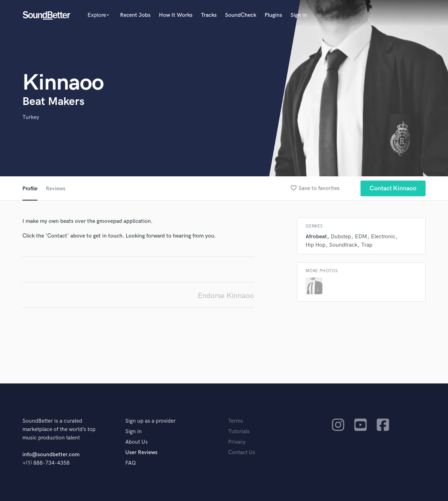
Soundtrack (343, 245)
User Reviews (141, 453)
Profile (30, 189)
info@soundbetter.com (51, 455)
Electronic (383, 237)
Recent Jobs (135, 15)
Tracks (209, 15)
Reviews (56, 189)
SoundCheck (241, 15)
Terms (236, 421)
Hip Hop (316, 245)
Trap (367, 245)
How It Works (176, 15)
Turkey (31, 117)
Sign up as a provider (150, 421)
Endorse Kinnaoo (226, 296)
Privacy (237, 442)
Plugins (273, 15)
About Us (136, 442)
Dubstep (341, 237)
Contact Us (242, 453)
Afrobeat (316, 237)
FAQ (131, 463)
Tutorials (239, 432)
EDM (361, 237)
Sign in (299, 15)
